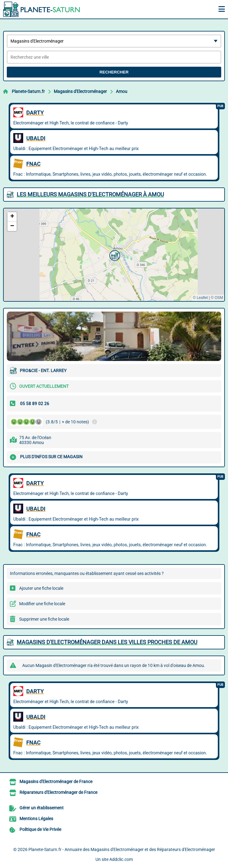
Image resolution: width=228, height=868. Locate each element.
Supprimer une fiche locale (44, 619)
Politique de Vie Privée (40, 829)
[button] (114, 255)
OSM (219, 298)
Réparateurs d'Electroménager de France (58, 792)
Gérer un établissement (42, 808)
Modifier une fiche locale (42, 604)
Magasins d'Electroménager (80, 91)
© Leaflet (200, 298)
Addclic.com (121, 859)
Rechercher (114, 72)
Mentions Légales (36, 819)
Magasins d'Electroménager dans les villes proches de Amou (107, 642)
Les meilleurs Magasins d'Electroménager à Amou (90, 194)
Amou (122, 91)
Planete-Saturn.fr (28, 91)
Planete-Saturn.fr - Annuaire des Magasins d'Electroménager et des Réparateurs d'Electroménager (122, 849)
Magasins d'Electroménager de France (56, 782)
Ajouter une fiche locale (41, 588)
